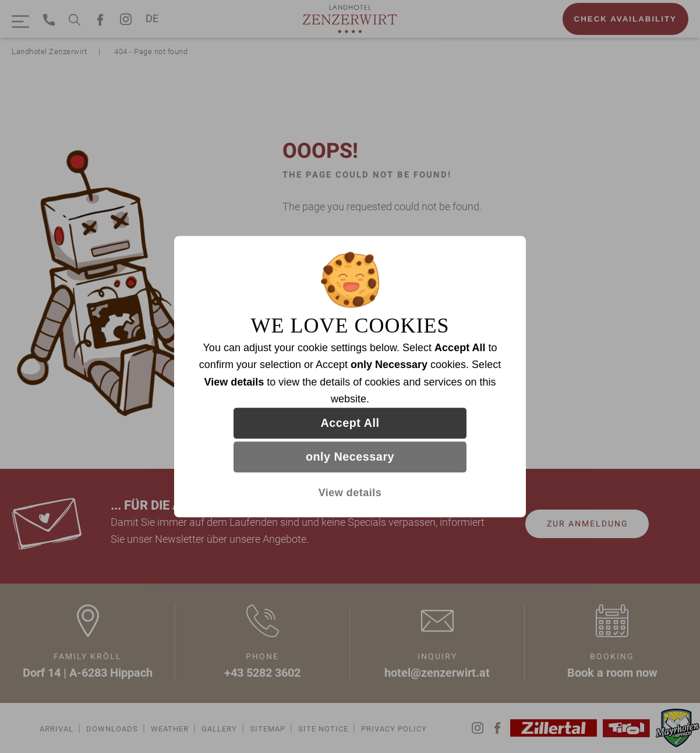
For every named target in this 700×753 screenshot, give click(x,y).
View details (350, 493)
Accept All (350, 423)
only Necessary (350, 457)
